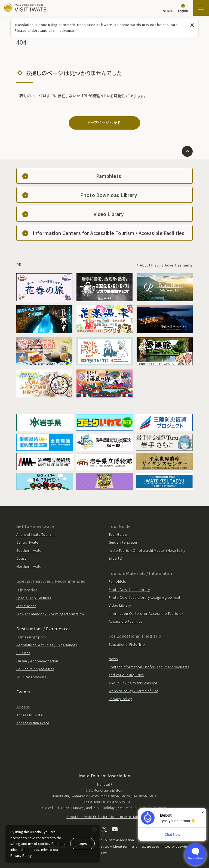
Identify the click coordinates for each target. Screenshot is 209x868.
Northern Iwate (29, 566)
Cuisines (23, 653)
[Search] (168, 8)
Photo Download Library (129, 589)
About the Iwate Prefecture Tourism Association (104, 817)
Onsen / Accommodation (37, 661)
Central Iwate (27, 542)
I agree (82, 843)
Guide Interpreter (123, 542)
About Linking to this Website (133, 683)
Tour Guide (118, 534)
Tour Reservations (31, 677)
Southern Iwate (29, 550)
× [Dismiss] (203, 812)
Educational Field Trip (127, 644)
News (113, 659)
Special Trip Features (34, 598)
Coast (21, 558)
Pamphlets (117, 581)
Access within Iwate (33, 723)
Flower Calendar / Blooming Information (50, 614)
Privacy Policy (120, 699)
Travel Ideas (26, 606)
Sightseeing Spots (31, 637)
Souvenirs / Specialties (35, 669)
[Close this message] (192, 25)
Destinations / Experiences (44, 629)
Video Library (120, 605)
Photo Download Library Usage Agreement (144, 597)
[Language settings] (183, 9)
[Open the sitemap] (201, 8)
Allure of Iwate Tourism (36, 534)
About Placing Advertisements (166, 265)
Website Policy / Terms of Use (133, 691)
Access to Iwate (29, 715)
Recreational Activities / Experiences (47, 645)
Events (23, 692)
